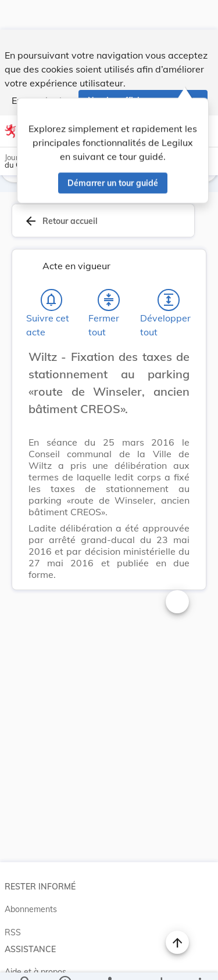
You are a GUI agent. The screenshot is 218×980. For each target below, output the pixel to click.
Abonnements (31, 881)
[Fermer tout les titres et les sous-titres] (109, 272)
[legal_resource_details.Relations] (109, 961)
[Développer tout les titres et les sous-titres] (169, 272)
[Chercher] (26, 961)
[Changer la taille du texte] (177, 574)
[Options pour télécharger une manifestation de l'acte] (161, 961)
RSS (13, 905)
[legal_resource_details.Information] (64, 961)
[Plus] (199, 961)
